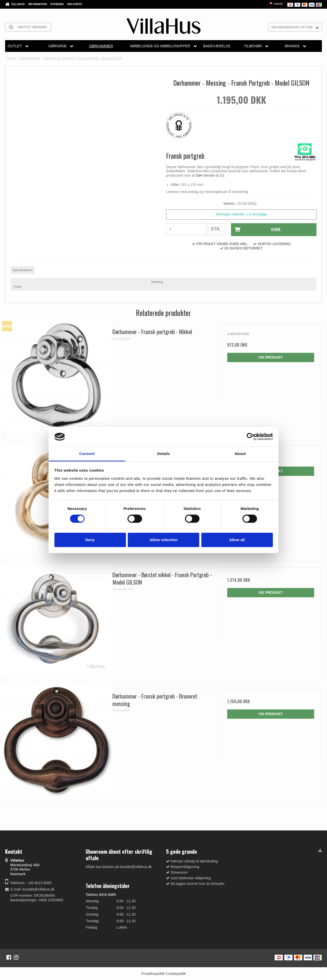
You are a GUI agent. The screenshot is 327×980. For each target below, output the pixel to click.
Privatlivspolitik (153, 973)
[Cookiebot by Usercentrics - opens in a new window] (250, 437)
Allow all (237, 540)
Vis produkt (271, 357)
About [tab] (240, 454)
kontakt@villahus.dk (38, 888)
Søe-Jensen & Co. (211, 175)
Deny (90, 540)
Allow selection (163, 540)
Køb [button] (255, 229)
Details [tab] (163, 454)
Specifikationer (22, 269)
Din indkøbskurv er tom (296, 27)
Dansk (276, 4)
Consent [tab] (87, 454)
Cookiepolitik (176, 973)
